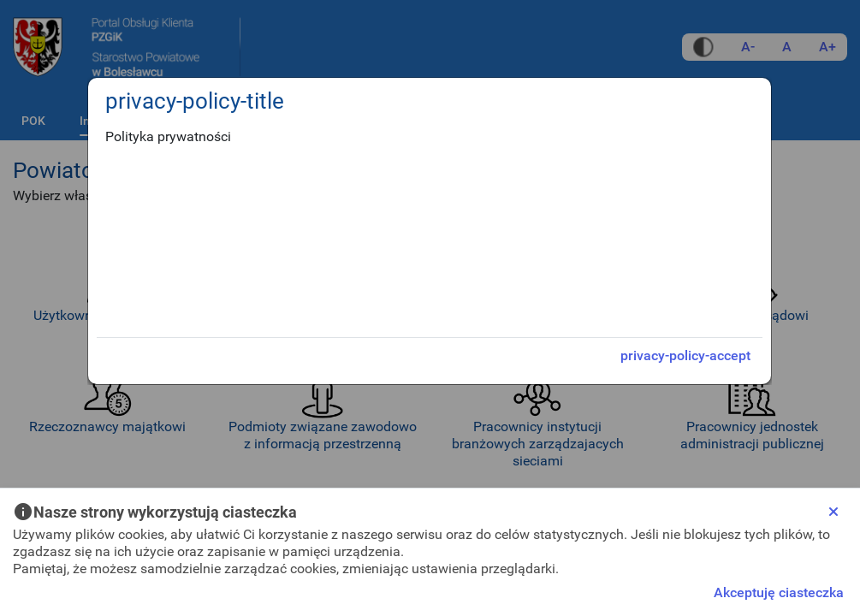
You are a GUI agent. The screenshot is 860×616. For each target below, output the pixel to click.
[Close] (833, 512)
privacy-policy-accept (685, 355)
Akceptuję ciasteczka (779, 592)
